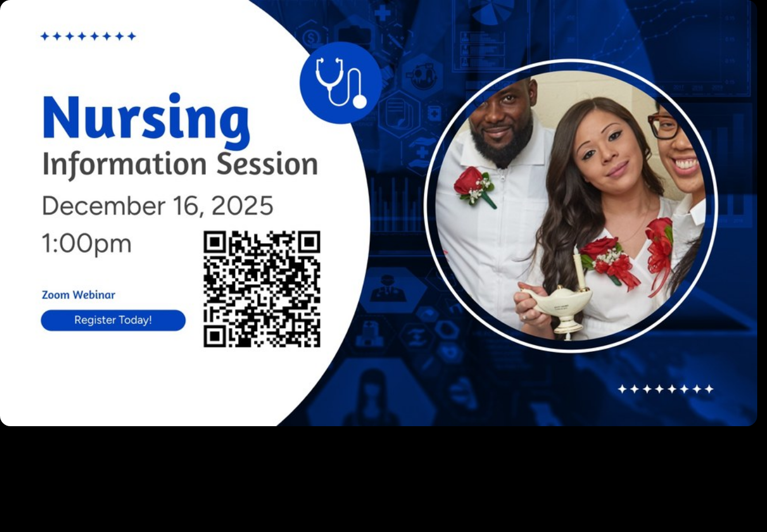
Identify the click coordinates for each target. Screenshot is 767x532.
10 (448, 432)
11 (465, 432)
